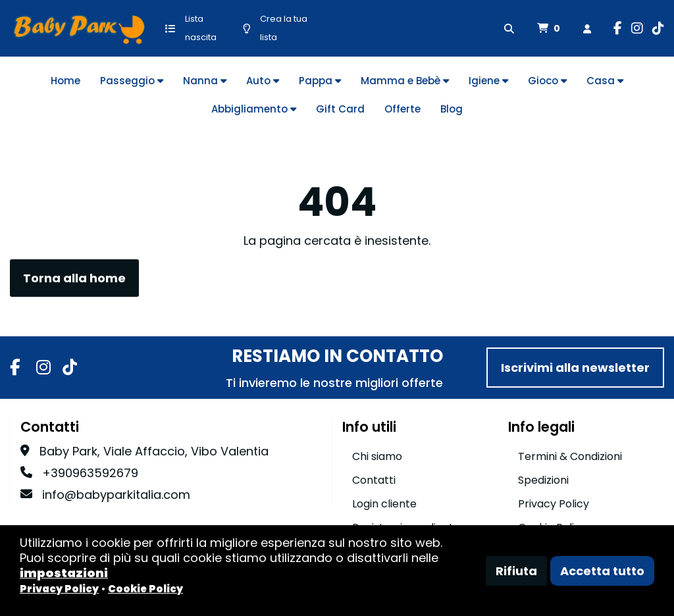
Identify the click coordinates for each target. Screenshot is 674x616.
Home (65, 81)
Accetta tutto (602, 571)
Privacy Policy (554, 504)
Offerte (402, 109)
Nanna (205, 81)
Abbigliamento (254, 109)
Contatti (374, 480)
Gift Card (340, 109)
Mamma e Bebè (405, 81)
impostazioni (64, 573)
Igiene (488, 81)
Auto (263, 81)
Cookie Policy (145, 589)
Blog (452, 109)
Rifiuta (516, 571)
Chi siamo (377, 456)
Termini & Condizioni (570, 456)
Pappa (320, 81)
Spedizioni (543, 480)
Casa (605, 81)
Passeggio (132, 81)
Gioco (547, 81)
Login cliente (384, 504)
